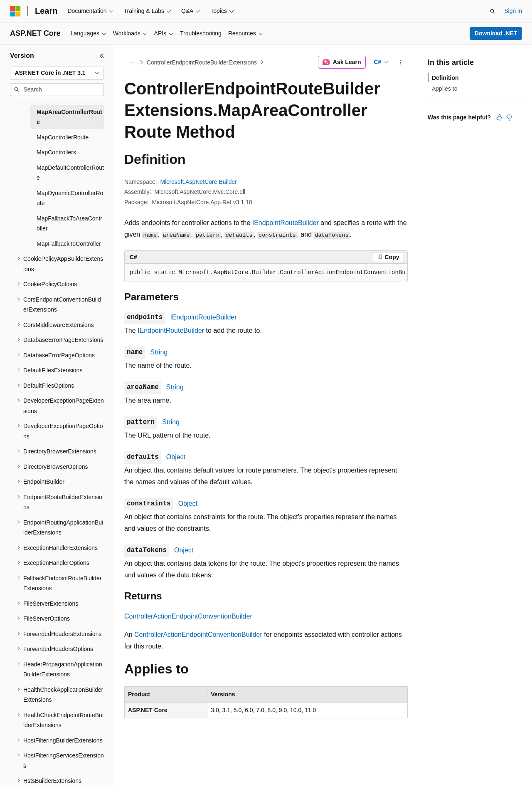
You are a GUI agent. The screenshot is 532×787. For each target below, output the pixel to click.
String (159, 352)
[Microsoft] (15, 11)
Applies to (445, 89)
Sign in (513, 11)
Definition (445, 78)
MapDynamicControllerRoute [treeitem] (70, 198)
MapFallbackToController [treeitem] (69, 244)
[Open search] (493, 11)
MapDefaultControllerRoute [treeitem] (70, 173)
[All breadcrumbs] (132, 62)
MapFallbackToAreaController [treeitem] (69, 224)
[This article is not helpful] (509, 117)
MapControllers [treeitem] (56, 152)
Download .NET (496, 33)
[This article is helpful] (499, 117)
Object (176, 457)
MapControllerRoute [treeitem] (63, 137)
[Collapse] (102, 56)
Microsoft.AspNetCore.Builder (199, 182)
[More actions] (400, 62)
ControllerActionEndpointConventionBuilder (188, 616)
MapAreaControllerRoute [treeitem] (69, 117)
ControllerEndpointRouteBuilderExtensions (202, 62)
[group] (266, 273)
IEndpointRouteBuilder (286, 223)
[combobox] (57, 73)
